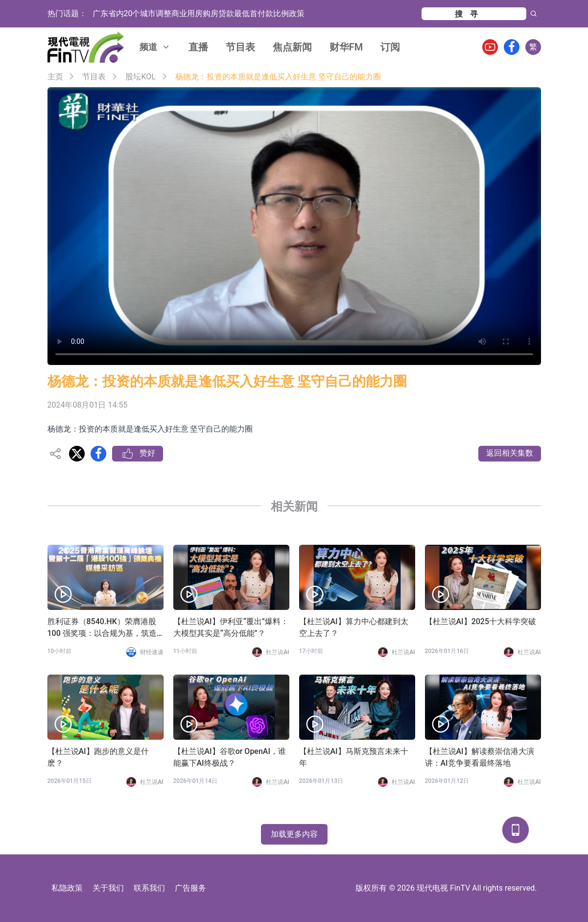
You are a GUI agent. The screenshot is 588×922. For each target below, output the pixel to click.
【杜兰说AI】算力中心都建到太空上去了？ (354, 627)
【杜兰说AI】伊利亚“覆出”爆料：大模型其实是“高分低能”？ (231, 627)
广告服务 (190, 888)
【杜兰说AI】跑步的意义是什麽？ (98, 757)
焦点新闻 (292, 47)
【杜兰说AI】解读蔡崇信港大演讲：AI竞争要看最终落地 (480, 757)
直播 (198, 47)
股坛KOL (140, 77)
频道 (155, 47)
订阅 (390, 47)
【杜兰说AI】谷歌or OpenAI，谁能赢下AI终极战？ (230, 757)
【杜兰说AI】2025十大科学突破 (481, 621)
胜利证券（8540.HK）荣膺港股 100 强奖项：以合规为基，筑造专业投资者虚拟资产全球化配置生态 (102, 628)
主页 (55, 77)
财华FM (346, 47)
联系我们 (149, 888)
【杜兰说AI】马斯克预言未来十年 (354, 757)
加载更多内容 (294, 834)
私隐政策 (67, 888)
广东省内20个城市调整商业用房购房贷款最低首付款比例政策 (199, 13)
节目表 (240, 47)
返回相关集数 (510, 453)
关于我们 (108, 888)
